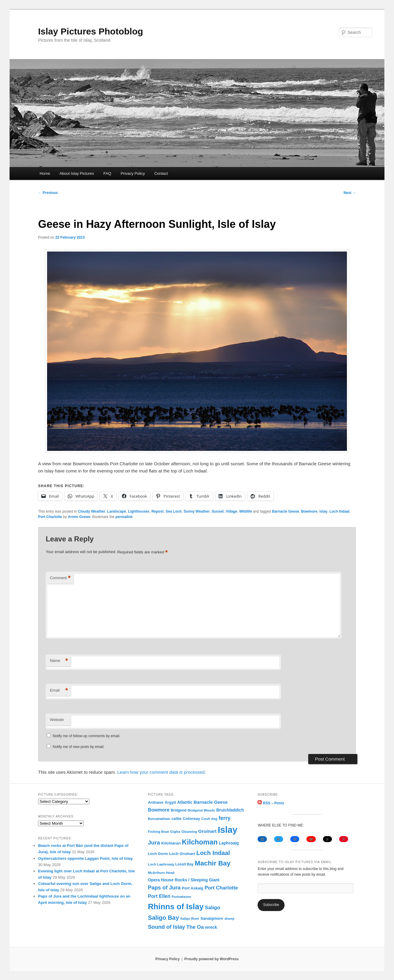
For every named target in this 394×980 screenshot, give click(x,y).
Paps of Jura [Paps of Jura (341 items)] (164, 888)
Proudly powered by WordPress (212, 959)
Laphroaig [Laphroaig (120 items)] (229, 843)
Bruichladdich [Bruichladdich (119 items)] (230, 810)
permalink (124, 517)
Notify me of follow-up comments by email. (87, 736)
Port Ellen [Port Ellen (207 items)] (159, 896)
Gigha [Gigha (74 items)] (175, 832)
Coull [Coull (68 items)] (206, 819)
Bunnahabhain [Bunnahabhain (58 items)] (159, 819)
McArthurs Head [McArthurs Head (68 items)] (161, 873)
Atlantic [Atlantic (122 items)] (185, 802)
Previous (48, 193)
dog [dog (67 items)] (214, 819)
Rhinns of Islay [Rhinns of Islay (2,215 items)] (176, 907)
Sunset (218, 511)
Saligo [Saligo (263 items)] (212, 908)
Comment (60, 578)
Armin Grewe (79, 517)
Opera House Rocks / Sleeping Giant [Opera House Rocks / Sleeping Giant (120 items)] (184, 880)
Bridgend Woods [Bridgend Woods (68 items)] (201, 810)
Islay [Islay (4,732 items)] (227, 830)
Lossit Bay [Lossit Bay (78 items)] (185, 864)
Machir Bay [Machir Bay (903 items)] (213, 863)
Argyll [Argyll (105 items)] (170, 802)
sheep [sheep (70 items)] (229, 919)
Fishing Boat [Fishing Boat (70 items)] (158, 832)
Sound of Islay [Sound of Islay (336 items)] (166, 927)
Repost (158, 511)
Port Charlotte (50, 517)
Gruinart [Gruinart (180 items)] (207, 831)
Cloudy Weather (92, 511)
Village (231, 511)
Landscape (117, 511)
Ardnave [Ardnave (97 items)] (156, 802)
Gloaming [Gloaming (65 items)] (189, 832)
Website (57, 720)
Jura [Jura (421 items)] (154, 843)
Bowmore (309, 511)
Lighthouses (139, 511)
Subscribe (271, 905)
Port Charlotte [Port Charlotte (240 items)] (221, 888)
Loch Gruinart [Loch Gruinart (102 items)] (182, 854)
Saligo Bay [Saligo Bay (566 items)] (163, 918)
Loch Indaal (340, 511)
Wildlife (246, 511)
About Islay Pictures (77, 173)
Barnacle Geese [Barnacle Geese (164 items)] (211, 802)
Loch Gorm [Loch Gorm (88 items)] (158, 854)
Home (45, 173)
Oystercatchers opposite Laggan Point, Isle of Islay (85, 858)
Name (59, 661)
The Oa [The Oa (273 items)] (195, 927)
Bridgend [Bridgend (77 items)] (178, 810)
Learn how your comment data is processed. (161, 772)
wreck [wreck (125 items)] (211, 927)
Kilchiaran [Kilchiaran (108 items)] (171, 843)
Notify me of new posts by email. (79, 747)
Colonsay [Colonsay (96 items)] (191, 819)
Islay (323, 511)
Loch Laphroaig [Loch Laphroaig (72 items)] (161, 864)
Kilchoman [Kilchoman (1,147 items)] (200, 842)
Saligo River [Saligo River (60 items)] (190, 919)
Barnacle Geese (285, 511)
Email (59, 691)
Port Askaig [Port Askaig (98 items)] (193, 888)
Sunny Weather (197, 511)
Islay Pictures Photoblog (91, 31)
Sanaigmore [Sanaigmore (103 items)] (212, 918)
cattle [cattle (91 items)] (176, 819)
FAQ (107, 173)
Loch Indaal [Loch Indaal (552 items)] (213, 853)
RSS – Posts (271, 803)
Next (350, 193)
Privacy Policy (133, 173)
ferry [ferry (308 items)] (224, 818)
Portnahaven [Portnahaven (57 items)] (182, 897)
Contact (161, 173)
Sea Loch (173, 511)
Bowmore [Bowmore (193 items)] (159, 810)
